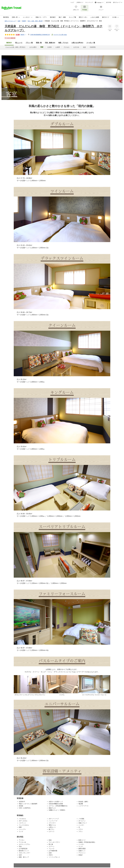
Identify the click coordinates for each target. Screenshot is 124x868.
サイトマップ (89, 2)
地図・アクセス (63, 43)
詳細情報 (93, 47)
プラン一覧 (29, 43)
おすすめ (76, 47)
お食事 (58, 47)
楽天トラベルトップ (10, 21)
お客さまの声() (77, 43)
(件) (23, 35)
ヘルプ (72, 2)
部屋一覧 (39, 43)
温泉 (84, 47)
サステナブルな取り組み (60, 35)
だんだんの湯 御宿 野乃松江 (15, 47)
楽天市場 (109, 2)
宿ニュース (19, 43)
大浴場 (49, 47)
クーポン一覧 (91, 43)
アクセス (67, 47)
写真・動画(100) (50, 43)
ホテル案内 (33, 47)
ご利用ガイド (80, 2)
